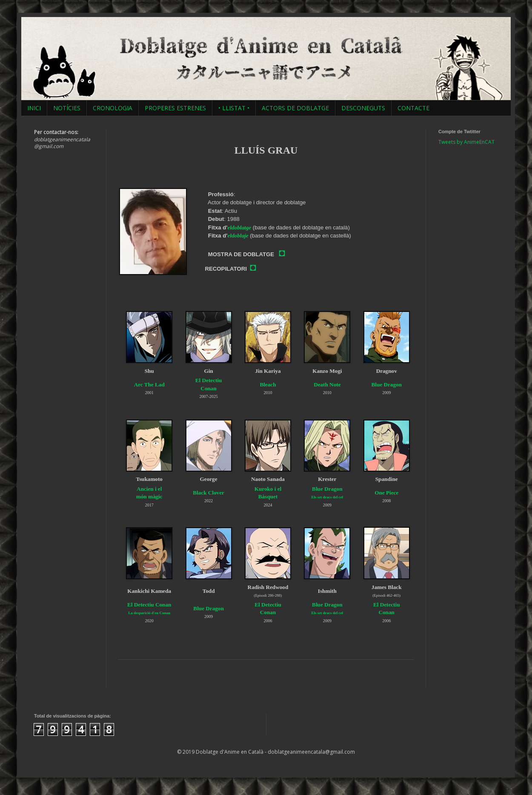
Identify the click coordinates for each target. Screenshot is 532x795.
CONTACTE (413, 108)
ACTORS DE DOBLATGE (295, 108)
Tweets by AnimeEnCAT (466, 142)
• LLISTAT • (234, 108)
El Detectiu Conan (149, 605)
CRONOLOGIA (113, 108)
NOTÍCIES (67, 108)
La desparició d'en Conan (149, 613)
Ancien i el (149, 489)
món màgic (149, 496)
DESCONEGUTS (363, 108)
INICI (34, 108)
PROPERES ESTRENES (175, 108)
